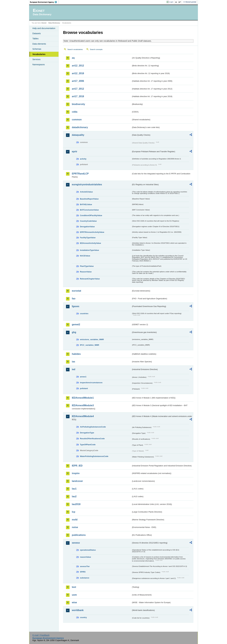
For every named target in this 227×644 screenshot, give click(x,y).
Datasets (37, 33)
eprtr (74, 152)
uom (74, 595)
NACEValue (85, 256)
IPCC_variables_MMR (90, 345)
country (83, 617)
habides (76, 354)
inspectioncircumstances (91, 383)
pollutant (84, 388)
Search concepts (96, 49)
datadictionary (80, 127)
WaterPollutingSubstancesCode (94, 456)
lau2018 (76, 504)
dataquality (78, 135)
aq (73, 58)
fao (74, 299)
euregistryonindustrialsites (87, 184)
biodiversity (78, 104)
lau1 (74, 489)
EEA (44, 2)
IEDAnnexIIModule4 (83, 416)
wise (74, 602)
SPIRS (83, 572)
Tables (35, 39)
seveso (76, 543)
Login (171, 2)
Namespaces (39, 65)
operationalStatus (88, 550)
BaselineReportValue (89, 199)
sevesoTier (85, 566)
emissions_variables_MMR (92, 339)
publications (79, 535)
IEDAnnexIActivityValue (90, 243)
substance (85, 578)
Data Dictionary (54, 23)
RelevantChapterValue (90, 279)
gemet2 (76, 324)
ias (73, 362)
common (77, 120)
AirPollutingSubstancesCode (93, 427)
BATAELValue (86, 204)
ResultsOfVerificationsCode (92, 439)
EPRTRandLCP (80, 174)
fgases (76, 306)
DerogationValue (87, 227)
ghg (74, 332)
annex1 (83, 377)
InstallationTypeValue (89, 250)
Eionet (44, 23)
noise (75, 527)
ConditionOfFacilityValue (91, 215)
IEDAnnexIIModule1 (83, 398)
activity (83, 159)
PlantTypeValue (87, 266)
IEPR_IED (77, 466)
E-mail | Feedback (41, 635)
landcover (77, 481)
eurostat (76, 291)
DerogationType (87, 433)
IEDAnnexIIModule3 (83, 405)
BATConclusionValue (89, 210)
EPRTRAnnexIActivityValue (92, 232)
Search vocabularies (75, 49)
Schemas (37, 49)
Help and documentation (44, 28)
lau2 (74, 496)
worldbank (78, 610)
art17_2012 (78, 89)
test (74, 587)
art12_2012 (78, 66)
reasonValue (85, 557)
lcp (74, 512)
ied (74, 369)
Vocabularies (39, 54)
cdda (75, 112)
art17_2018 (78, 96)
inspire (76, 473)
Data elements (39, 44)
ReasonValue (86, 272)
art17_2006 (78, 81)
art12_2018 (78, 73)
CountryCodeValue (88, 221)
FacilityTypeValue (88, 238)
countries (84, 313)
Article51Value (86, 192)
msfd (75, 520)
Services (36, 59)
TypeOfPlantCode (88, 445)
